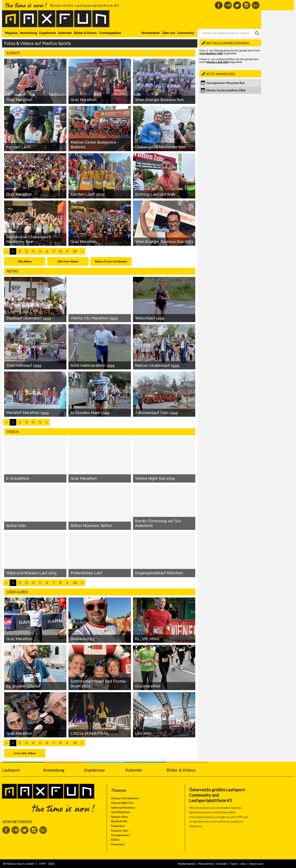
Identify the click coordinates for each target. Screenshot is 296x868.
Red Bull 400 (119, 821)
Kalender (65, 33)
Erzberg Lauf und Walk (155, 194)
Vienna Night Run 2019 (155, 478)
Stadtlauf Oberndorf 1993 (29, 318)
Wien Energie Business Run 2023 (164, 242)
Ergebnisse (48, 33)
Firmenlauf (118, 844)
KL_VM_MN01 (147, 639)
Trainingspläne (110, 33)
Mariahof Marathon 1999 (27, 413)
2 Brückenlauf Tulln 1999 (156, 413)
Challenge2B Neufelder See (160, 147)
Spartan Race (120, 817)
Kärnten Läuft (18, 147)
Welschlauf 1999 (150, 318)
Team (233, 864)
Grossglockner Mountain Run (225, 83)
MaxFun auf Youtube (228, 5)
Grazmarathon (148, 686)
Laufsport (11, 770)
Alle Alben (25, 261)
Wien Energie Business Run (159, 100)
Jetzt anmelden (220, 74)
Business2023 (82, 639)
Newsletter (206, 864)
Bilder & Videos (85, 33)
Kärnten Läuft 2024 (88, 194)
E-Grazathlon (18, 478)
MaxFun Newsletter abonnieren (256, 5)
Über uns (169, 33)
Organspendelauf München (159, 573)
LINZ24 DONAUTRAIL (90, 733)
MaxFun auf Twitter (237, 5)
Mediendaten (186, 864)
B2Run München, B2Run (91, 526)
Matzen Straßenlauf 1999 (157, 365)
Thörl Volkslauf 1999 (24, 365)
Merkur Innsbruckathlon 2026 (226, 90)
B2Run (115, 840)
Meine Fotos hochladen (111, 261)
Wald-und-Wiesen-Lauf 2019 (31, 573)
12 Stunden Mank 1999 (90, 413)
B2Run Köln (16, 526)
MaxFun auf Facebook (219, 5)
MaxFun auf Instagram (246, 5)
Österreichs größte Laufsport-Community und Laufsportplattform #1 (218, 795)
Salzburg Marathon (123, 807)
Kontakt (222, 864)
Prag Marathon (19, 100)
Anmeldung (28, 33)
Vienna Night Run (122, 803)
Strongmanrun (120, 835)
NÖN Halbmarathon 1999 (93, 365)
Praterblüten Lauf (86, 573)
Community (186, 33)
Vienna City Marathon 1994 (94, 318)
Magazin (11, 33)
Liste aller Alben (25, 753)
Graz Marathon (84, 100)
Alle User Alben (68, 261)
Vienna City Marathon (125, 798)
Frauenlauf (118, 826)
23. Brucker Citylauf (23, 686)
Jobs (243, 864)
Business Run (120, 830)
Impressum (256, 864)
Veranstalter (151, 33)
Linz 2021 (143, 733)
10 (75, 251)
